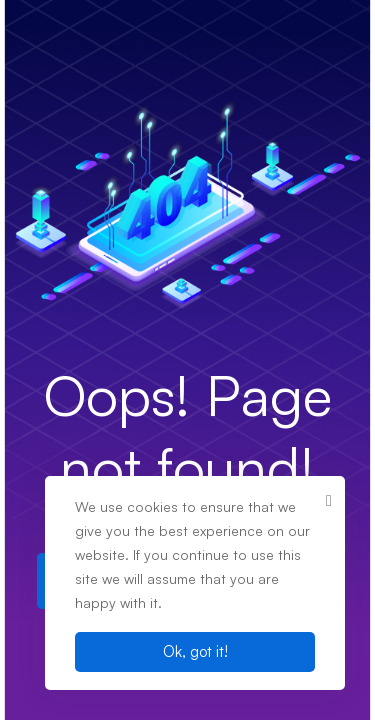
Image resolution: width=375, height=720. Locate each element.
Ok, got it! (195, 651)
